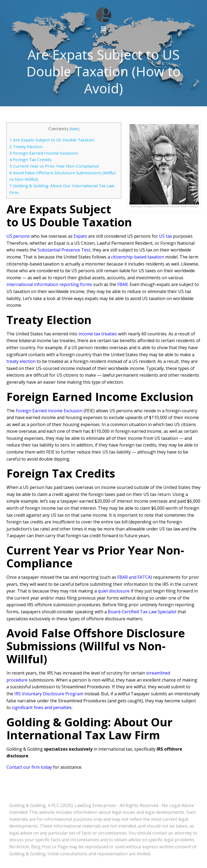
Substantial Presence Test (64, 250)
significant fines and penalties (42, 707)
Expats (80, 236)
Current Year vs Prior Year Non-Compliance (54, 166)
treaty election (21, 361)
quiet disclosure (114, 591)
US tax (165, 236)
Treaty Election (26, 147)
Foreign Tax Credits (30, 159)
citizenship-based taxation (138, 257)
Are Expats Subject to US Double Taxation (53, 140)
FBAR (123, 284)
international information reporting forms (49, 284)
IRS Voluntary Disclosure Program (49, 694)
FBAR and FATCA (134, 577)
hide (74, 129)
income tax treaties (98, 334)
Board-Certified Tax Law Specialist (142, 612)
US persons (18, 236)
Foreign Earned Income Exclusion (44, 153)
